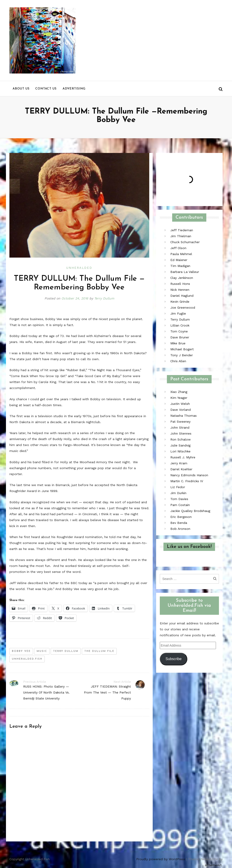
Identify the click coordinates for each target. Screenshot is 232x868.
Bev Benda (179, 523)
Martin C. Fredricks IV (187, 481)
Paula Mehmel (181, 254)
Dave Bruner (180, 337)
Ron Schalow (181, 439)
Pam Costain (180, 505)
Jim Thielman (181, 236)
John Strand (180, 427)
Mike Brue (178, 343)
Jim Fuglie (178, 313)
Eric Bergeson (181, 517)
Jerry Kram (179, 463)
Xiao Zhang (179, 392)
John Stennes (181, 433)
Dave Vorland (181, 410)
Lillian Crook (180, 325)
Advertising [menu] (74, 89)
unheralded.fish (27, 659)
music (42, 651)
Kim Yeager (179, 398)
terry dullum (66, 651)
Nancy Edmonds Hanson (189, 475)
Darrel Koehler (181, 469)
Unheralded (79, 268)
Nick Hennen (180, 290)
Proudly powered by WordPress (161, 859)
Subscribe (174, 659)
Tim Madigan (180, 266)
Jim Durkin (178, 493)
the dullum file (99, 651)
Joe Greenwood (183, 307)
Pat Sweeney (180, 422)
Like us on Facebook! (189, 547)
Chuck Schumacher (185, 242)
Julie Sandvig (180, 445)
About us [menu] (21, 89)
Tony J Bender (182, 355)
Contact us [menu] (46, 89)
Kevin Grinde (180, 302)
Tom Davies (179, 499)
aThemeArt (213, 865)
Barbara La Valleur (185, 272)
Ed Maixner (179, 260)
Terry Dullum (104, 298)
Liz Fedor (178, 487)
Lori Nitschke (180, 451)
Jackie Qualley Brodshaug (190, 511)
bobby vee (21, 651)
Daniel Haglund (182, 296)
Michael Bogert (182, 349)
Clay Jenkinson (182, 278)
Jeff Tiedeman (182, 230)
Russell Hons (180, 284)
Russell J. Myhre (183, 457)
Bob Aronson (180, 529)
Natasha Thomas (184, 416)
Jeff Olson (178, 248)
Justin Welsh (180, 404)
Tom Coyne (179, 331)
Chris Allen (178, 361)
